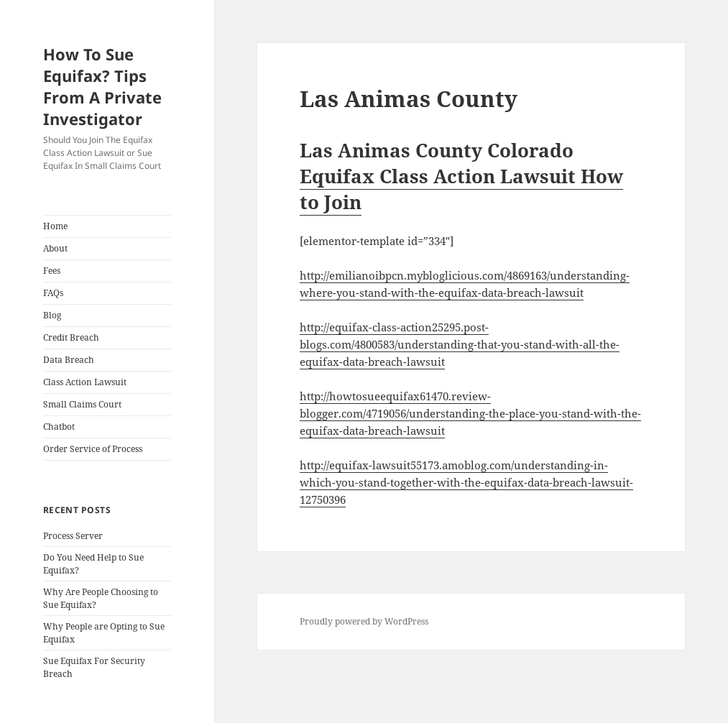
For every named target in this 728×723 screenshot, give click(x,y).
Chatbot (59, 427)
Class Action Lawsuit (85, 382)
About (55, 248)
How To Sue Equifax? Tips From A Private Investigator (102, 86)
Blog (52, 315)
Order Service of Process (93, 449)
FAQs (53, 293)
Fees (52, 271)
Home (55, 226)
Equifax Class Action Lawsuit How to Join (461, 189)
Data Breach (69, 360)
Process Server (73, 536)
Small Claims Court (82, 404)
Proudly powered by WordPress (364, 621)
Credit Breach (71, 337)
